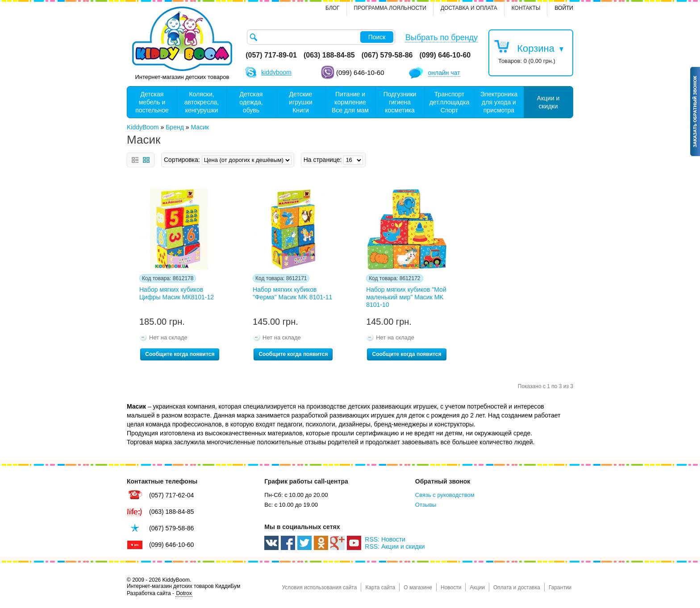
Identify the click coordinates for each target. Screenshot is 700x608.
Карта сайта (380, 587)
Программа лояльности (390, 8)
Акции (477, 587)
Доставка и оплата (469, 8)
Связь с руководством (445, 495)
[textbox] (321, 37)
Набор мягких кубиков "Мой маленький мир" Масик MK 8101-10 (406, 297)
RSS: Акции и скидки (395, 546)
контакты (526, 8)
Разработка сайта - (160, 594)
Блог (333, 8)
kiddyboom (276, 72)
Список (135, 160)
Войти (564, 8)
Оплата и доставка (517, 587)
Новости (451, 587)
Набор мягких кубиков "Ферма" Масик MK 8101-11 (292, 293)
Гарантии (560, 587)
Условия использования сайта (319, 587)
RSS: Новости (385, 539)
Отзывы (426, 505)
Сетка (146, 160)
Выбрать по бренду (442, 37)
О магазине (418, 587)
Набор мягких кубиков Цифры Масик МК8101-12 (177, 293)
